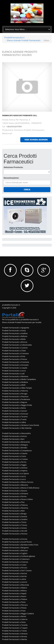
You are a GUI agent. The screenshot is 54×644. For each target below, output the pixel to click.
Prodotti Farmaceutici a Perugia (15, 394)
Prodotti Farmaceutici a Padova (15, 599)
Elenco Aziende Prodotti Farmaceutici (24, 40)
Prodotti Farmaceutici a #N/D (14, 385)
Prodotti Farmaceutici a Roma (14, 408)
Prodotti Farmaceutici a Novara (15, 491)
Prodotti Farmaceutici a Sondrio (15, 519)
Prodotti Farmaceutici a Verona (15, 636)
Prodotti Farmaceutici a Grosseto (15, 365)
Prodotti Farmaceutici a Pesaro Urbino (17, 499)
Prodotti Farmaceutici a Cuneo (14, 565)
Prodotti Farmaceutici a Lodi (13, 374)
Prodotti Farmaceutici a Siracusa (15, 414)
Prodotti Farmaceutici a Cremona (15, 353)
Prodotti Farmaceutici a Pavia (14, 602)
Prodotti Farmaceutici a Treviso (15, 525)
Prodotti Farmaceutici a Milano (14, 591)
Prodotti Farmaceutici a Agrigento (16, 328)
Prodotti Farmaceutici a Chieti (14, 351)
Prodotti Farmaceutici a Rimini (14, 616)
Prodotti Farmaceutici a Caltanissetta (17, 345)
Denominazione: (11, 178)
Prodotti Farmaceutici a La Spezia (15, 473)
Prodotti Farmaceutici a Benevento (16, 442)
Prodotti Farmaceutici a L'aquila (15, 368)
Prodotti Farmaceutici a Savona (15, 516)
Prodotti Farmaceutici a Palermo (15, 391)
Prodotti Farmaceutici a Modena (15, 382)
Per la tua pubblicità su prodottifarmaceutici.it (20, 319)
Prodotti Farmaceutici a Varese (14, 528)
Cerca (27, 189)
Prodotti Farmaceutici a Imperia (15, 471)
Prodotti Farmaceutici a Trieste (14, 631)
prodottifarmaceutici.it (11, 305)
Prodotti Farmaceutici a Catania (15, 453)
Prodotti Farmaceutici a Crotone (15, 459)
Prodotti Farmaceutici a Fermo (14, 462)
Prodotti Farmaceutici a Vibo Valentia (17, 428)
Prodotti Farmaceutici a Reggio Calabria (18, 614)
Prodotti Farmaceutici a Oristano (15, 494)
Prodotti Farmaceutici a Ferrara (15, 568)
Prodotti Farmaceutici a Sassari (15, 411)
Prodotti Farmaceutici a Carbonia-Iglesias (19, 556)
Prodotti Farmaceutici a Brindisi (15, 448)
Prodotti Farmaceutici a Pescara (15, 605)
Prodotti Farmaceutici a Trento (14, 419)
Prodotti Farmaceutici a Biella (14, 339)
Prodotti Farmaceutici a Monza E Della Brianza (21, 488)
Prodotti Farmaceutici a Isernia (14, 576)
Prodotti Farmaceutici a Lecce (14, 371)
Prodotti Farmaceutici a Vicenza (15, 534)
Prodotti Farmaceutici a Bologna (15, 445)
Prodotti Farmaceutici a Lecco (14, 476)
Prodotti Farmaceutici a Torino (14, 522)
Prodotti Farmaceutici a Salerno (15, 619)
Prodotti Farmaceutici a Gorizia (15, 573)
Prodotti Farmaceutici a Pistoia (14, 608)
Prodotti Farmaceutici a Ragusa (15, 402)
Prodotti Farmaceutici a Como (14, 456)
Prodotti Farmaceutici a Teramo (15, 417)
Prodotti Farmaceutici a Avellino (15, 333)
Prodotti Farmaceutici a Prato (14, 611)
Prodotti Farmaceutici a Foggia (14, 465)
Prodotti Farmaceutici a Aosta (14, 331)
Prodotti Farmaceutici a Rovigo (14, 514)
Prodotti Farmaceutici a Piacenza (15, 396)
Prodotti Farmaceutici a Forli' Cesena (17, 571)
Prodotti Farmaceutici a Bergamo (15, 548)
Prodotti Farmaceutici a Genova (15, 468)
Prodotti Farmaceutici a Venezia (15, 634)
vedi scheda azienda (36, 140)
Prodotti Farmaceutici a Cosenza (15, 562)
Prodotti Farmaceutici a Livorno (15, 582)
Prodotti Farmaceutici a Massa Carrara (18, 482)
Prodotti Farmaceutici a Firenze (15, 359)
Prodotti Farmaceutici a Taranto (15, 625)
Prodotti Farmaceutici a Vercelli (15, 531)
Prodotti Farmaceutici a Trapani (15, 628)
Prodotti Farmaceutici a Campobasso (17, 451)
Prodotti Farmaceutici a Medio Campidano (19, 379)
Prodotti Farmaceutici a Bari (13, 439)
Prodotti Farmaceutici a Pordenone (16, 399)
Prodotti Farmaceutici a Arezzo (14, 436)
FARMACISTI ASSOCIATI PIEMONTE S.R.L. (20, 115)
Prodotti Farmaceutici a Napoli (14, 593)
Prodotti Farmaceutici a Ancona (15, 539)
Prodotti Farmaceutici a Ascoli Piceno (17, 542)
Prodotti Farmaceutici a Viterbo (15, 639)
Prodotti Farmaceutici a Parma (14, 496)
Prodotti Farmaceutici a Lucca (14, 479)
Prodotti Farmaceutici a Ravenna (15, 508)
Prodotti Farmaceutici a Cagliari (15, 553)
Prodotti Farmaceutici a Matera (15, 588)
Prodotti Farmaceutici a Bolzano (15, 550)
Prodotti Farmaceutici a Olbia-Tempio (17, 388)
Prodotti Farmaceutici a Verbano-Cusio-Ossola (21, 425)
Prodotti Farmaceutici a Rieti (13, 511)
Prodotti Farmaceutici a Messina (15, 485)
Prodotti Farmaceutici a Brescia (15, 342)
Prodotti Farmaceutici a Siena (14, 622)
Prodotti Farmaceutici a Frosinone (16, 362)
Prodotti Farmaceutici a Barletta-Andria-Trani (20, 545)
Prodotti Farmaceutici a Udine (14, 422)
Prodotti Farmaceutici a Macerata (16, 585)
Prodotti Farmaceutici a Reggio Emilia (17, 405)
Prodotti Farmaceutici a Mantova (15, 376)
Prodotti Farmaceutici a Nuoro (14, 596)
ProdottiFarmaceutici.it (14, 38)
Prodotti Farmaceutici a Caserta (15, 348)
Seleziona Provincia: (13, 167)
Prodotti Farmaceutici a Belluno (15, 336)
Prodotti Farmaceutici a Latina (14, 579)
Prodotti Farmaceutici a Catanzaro (16, 559)
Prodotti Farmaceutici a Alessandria (16, 433)
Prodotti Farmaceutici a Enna (14, 356)
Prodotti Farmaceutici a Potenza (15, 505)
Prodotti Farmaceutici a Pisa (13, 502)
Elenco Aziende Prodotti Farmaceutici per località (22, 322)
